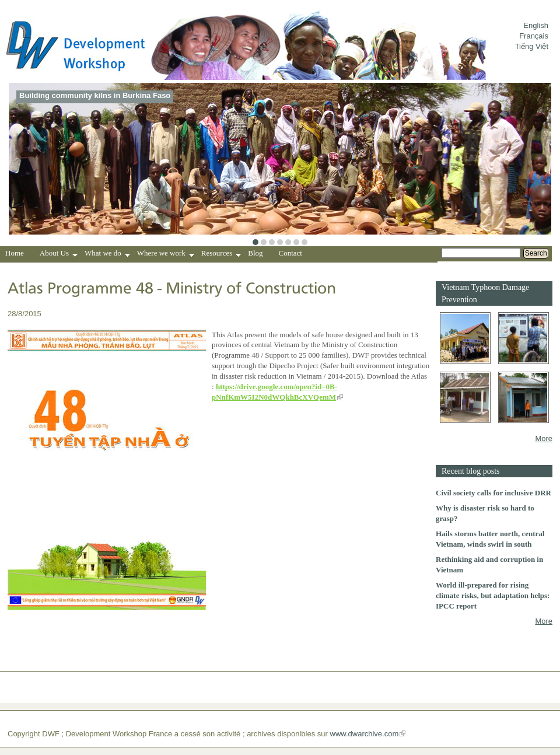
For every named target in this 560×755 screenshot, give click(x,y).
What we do (107, 254)
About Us (59, 254)
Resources (221, 254)
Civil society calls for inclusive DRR (494, 493)
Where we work (166, 254)
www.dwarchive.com (365, 734)
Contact (290, 253)
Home (15, 253)
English (536, 25)
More (544, 438)
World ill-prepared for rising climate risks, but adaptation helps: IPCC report (493, 595)
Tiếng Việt (532, 46)
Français (534, 36)
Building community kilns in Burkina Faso (95, 95)
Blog (255, 253)
